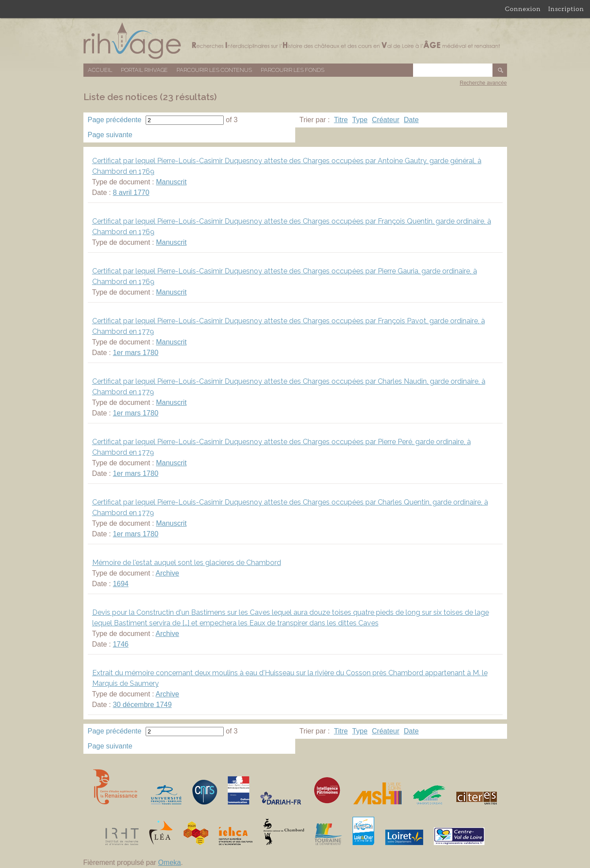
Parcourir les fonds (293, 70)
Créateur (386, 120)
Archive (167, 573)
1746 (121, 644)
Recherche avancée (483, 83)
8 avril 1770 (131, 193)
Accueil (100, 70)
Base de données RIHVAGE (295, 41)
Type (360, 120)
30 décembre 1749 (142, 705)
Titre (341, 120)
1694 (121, 584)
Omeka (169, 862)
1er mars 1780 (136, 353)
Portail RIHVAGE (144, 70)
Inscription (566, 9)
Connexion (523, 9)
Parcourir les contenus (214, 70)
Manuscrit (171, 182)
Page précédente (115, 120)
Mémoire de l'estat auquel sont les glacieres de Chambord (187, 563)
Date (411, 120)
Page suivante (110, 135)
